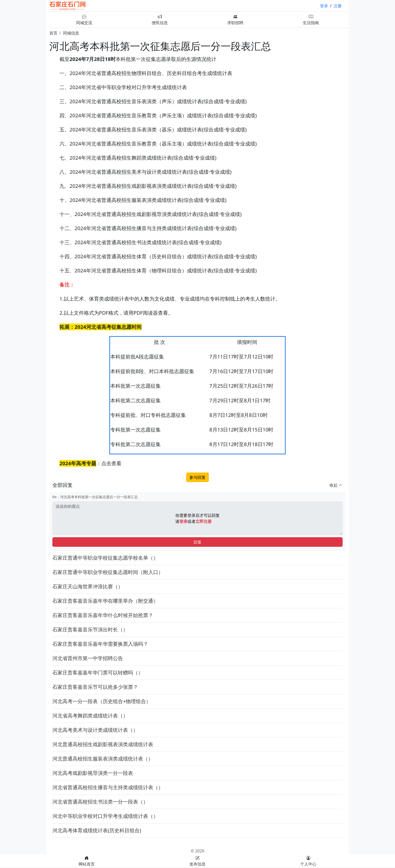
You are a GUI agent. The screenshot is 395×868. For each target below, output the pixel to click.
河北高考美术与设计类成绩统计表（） (95, 730)
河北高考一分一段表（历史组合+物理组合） (102, 701)
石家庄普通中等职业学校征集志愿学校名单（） (105, 558)
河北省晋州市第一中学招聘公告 (88, 658)
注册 (338, 6)
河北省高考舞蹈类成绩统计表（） (90, 716)
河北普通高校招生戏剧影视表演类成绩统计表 (103, 744)
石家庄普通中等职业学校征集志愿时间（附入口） (108, 572)
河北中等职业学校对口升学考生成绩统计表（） (105, 816)
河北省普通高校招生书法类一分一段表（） (100, 802)
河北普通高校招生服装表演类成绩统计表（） (103, 759)
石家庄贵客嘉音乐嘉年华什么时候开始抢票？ (103, 615)
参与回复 (197, 477)
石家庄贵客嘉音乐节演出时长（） (90, 629)
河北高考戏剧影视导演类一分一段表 (93, 773)
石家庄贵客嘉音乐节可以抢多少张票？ (95, 687)
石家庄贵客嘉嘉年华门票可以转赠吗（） (98, 673)
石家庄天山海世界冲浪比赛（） (88, 586)
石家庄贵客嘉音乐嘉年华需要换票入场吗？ (100, 644)
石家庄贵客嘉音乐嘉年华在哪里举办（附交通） (105, 601)
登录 (324, 6)
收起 (336, 485)
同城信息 (71, 33)
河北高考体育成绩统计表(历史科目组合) (97, 830)
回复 (197, 542)
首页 (53, 33)
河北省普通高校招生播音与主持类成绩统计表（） (108, 787)
